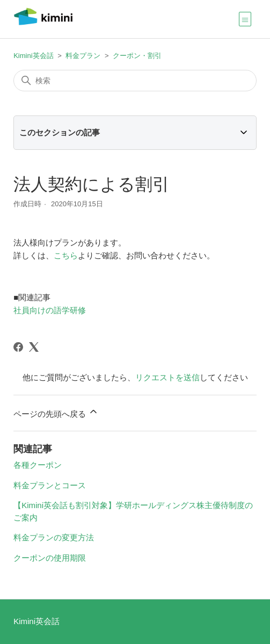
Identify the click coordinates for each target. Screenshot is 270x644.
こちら (66, 255)
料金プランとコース (50, 485)
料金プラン (83, 56)
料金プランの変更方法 (54, 537)
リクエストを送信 (167, 377)
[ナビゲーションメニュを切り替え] (245, 19)
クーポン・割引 (137, 56)
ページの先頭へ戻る (56, 412)
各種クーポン (38, 465)
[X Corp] (34, 347)
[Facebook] (18, 347)
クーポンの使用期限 (50, 558)
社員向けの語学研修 (50, 310)
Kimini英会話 (33, 56)
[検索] (135, 81)
